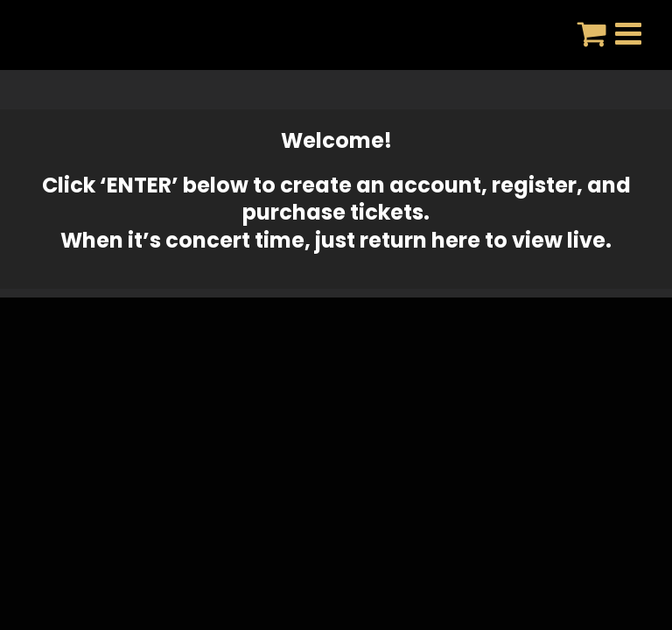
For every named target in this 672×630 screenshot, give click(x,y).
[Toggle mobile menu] (630, 33)
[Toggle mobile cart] (592, 33)
